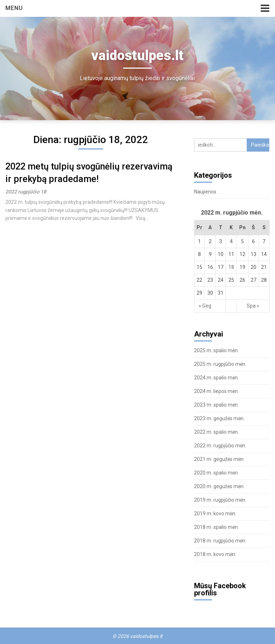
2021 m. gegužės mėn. (219, 459)
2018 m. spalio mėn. (216, 527)
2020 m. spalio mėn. (216, 473)
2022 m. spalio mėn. (216, 432)
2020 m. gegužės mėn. (219, 486)
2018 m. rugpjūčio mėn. (220, 541)
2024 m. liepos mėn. (216, 391)
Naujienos (205, 192)
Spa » (253, 306)
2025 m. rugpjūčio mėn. (220, 364)
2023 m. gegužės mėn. (219, 418)
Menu (14, 8)
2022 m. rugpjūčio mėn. (220, 446)
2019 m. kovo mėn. (215, 513)
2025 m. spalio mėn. (216, 350)
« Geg (205, 306)
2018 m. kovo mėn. (215, 554)
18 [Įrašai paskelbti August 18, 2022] (231, 267)
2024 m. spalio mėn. (216, 378)
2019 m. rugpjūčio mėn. (220, 500)
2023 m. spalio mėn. (216, 405)
